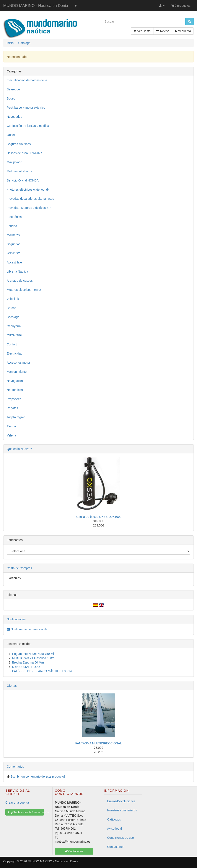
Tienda (11, 426)
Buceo (11, 98)
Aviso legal (115, 829)
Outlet (11, 135)
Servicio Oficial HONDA (23, 180)
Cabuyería (14, 326)
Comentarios (15, 767)
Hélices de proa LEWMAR (24, 153)
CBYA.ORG (15, 335)
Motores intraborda (20, 171)
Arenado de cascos (20, 281)
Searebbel (14, 89)
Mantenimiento (17, 372)
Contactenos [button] (74, 851)
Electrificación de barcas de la (27, 80)
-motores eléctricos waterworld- (28, 190)
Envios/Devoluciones (121, 801)
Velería (11, 435)
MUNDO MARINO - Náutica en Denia (36, 6)
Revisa (163, 31)
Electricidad (15, 353)
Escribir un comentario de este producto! (38, 776)
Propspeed (14, 399)
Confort (12, 344)
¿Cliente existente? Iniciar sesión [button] (26, 812)
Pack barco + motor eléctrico (26, 108)
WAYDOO (13, 253)
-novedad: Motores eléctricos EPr (29, 208)
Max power (14, 162)
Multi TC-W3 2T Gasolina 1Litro (33, 658)
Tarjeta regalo (16, 417)
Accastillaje (14, 262)
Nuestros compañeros (122, 810)
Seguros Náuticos (19, 144)
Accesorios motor (18, 363)
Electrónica (14, 217)
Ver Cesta (142, 31)
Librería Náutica (17, 271)
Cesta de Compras (19, 568)
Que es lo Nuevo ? (19, 449)
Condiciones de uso (121, 838)
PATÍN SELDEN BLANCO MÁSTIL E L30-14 (42, 671)
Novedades (14, 117)
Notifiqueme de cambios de (27, 629)
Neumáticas (15, 390)
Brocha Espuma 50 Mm (28, 662)
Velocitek (13, 299)
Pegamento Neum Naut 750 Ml (33, 654)
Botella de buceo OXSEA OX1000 (98, 517)
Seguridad (14, 244)
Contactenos (116, 847)
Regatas (12, 408)
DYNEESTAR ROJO (26, 667)
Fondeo (12, 226)
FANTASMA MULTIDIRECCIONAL (98, 743)
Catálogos (114, 819)
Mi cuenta (183, 31)
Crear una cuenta (17, 803)
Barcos (11, 308)
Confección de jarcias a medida (28, 126)
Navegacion (15, 381)
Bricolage (13, 317)
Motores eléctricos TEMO (24, 290)
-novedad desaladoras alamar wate (30, 199)
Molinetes (13, 235)
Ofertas (12, 686)
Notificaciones (16, 619)
